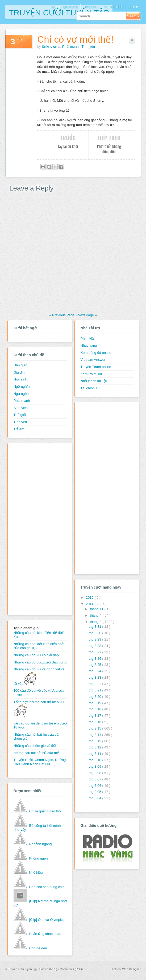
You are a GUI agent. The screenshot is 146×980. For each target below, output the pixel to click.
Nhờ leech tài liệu (94, 381)
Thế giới (20, 415)
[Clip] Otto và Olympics (47, 920)
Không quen (38, 858)
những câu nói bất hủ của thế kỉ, (38, 753)
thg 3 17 (96, 716)
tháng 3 (96, 622)
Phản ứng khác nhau (45, 934)
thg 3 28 (96, 646)
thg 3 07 (96, 779)
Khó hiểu (36, 872)
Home (133, 7)
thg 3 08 (96, 773)
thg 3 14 (96, 735)
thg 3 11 (96, 754)
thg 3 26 (96, 659)
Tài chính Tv (90, 388)
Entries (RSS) (49, 969)
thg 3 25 (96, 665)
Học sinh (20, 379)
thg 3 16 (96, 722)
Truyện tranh (113, 7)
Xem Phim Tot (91, 374)
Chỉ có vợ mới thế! (75, 39)
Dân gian (20, 365)
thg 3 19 (96, 703)
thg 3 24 (96, 671)
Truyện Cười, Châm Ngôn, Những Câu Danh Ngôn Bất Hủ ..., (40, 762)
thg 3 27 (96, 652)
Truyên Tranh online (96, 367)
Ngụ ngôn (21, 394)
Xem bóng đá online (96, 353)
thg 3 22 (96, 684)
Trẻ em (19, 429)
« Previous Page (62, 315)
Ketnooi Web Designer (126, 969)
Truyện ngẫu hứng (63, 7)
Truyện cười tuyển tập (59, 12)
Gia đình (20, 372)
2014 (90, 604)
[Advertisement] (35, 528)
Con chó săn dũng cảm (47, 887)
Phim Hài (88, 339)
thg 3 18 (96, 709)
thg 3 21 (96, 690)
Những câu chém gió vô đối (35, 746)
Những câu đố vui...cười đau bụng (40, 662)
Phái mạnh (71, 46)
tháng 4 (96, 615)
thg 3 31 (96, 627)
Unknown (50, 46)
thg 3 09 (96, 766)
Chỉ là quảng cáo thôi (45, 811)
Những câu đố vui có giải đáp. (37, 655)
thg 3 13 (96, 741)
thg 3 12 (96, 747)
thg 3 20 (96, 697)
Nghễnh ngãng (40, 844)
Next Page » (87, 315)
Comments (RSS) (71, 969)
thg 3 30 (96, 633)
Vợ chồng (91, 7)
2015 (90, 598)
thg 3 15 (96, 728)
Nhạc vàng (89, 345)
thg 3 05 (96, 792)
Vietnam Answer (93, 360)
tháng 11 (97, 609)
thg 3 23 (96, 677)
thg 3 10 (96, 760)
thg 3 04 (96, 798)
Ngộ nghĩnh (23, 386)
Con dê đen (38, 948)
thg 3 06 (96, 786)
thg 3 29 (96, 639)
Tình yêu (88, 46)
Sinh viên (21, 408)
